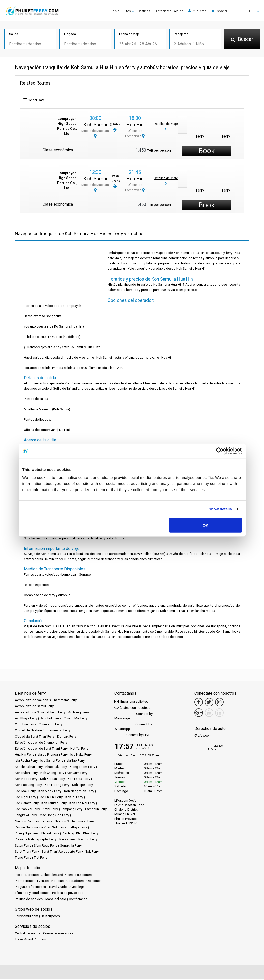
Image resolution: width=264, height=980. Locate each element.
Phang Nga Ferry (27, 834)
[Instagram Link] (219, 703)
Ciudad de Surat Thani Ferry (35, 737)
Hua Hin (135, 125)
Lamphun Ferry (96, 810)
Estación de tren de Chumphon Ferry (41, 743)
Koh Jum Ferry (77, 773)
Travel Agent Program (31, 940)
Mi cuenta (197, 11)
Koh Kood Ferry (26, 779)
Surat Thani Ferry (27, 852)
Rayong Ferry (88, 840)
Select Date (34, 101)
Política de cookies (29, 899)
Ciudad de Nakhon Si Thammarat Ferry (43, 731)
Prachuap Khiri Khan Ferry (80, 834)
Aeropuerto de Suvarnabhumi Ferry (40, 713)
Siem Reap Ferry (46, 846)
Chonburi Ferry (25, 725)
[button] (235, 11)
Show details (220, 509)
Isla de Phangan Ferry (52, 755)
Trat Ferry (40, 858)
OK (206, 525)
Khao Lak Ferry (56, 767)
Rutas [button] (127, 11)
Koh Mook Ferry (50, 791)
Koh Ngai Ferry (25, 797)
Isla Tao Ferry (75, 761)
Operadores (75, 881)
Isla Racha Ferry (26, 761)
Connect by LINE (132, 736)
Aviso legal (77, 887)
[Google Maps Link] (199, 713)
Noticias (57, 881)
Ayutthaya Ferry (26, 719)
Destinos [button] (144, 11)
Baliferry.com (50, 917)
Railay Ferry (67, 840)
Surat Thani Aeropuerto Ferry (62, 852)
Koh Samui (95, 125)
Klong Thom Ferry (82, 767)
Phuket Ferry (50, 834)
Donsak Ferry (67, 737)
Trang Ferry (23, 858)
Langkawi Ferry (26, 816)
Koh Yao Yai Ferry (27, 810)
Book (207, 151)
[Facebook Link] (199, 703)
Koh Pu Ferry (74, 797)
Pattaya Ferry (78, 828)
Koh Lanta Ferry (79, 779)
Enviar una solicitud (131, 702)
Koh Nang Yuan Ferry (79, 791)
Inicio (115, 11)
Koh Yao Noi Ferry (82, 804)
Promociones (25, 881)
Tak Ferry (92, 852)
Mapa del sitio (56, 899)
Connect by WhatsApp (133, 727)
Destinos (32, 875)
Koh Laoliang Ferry (28, 785)
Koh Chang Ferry (52, 773)
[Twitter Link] (209, 703)
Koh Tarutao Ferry (54, 804)
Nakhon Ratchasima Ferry (33, 822)
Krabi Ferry (50, 810)
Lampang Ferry (72, 810)
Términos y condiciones (32, 893)
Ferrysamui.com (26, 917)
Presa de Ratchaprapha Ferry (36, 840)
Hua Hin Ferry (24, 755)
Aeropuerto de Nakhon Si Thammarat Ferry (46, 701)
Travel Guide (58, 887)
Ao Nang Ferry (78, 713)
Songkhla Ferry (71, 846)
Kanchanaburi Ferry (29, 767)
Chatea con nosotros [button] (132, 708)
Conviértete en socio (58, 934)
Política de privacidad (68, 893)
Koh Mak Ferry (25, 791)
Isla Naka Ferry (81, 755)
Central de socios (28, 934)
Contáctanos (78, 899)
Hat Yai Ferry (79, 749)
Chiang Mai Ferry (76, 719)
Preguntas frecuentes (30, 887)
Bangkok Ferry (50, 719)
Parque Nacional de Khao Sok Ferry (40, 828)
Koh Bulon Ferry (26, 773)
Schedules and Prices (57, 875)
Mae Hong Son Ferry (54, 816)
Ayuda (179, 11)
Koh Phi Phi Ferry (51, 797)
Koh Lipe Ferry (82, 785)
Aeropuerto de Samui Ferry (34, 707)
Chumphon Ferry (50, 725)
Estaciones (164, 11)
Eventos (43, 881)
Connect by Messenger (134, 716)
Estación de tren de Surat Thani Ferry (41, 749)
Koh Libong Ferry (57, 785)
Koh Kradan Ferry (52, 779)
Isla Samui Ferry (52, 761)
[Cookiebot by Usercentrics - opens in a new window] (220, 451)
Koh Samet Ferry (27, 804)
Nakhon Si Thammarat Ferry (75, 822)
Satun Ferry (23, 846)
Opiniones (94, 881)
